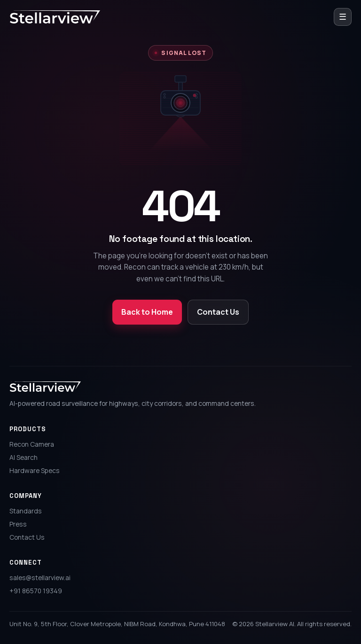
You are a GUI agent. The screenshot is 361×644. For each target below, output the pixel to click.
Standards (26, 511)
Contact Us (218, 312)
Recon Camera (32, 444)
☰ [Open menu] (343, 16)
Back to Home (147, 312)
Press (18, 524)
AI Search (24, 457)
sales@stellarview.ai (40, 578)
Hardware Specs (35, 470)
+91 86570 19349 (36, 591)
